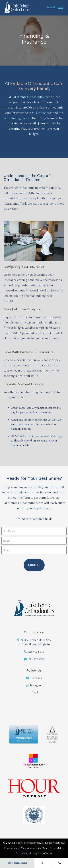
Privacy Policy (12, 848)
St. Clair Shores (42, 113)
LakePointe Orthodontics (28, 97)
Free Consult (17, 863)
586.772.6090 (34, 652)
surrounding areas (17, 118)
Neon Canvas (45, 853)
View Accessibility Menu (35, 848)
